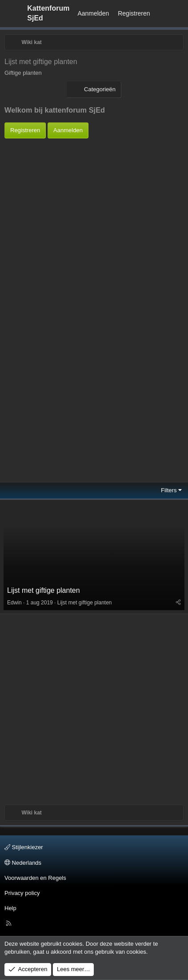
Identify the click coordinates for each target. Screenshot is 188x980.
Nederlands (23, 863)
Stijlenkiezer (24, 847)
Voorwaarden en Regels (35, 878)
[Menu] (12, 13)
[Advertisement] (92, 222)
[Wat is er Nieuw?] (163, 14)
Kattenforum (48, 13)
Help (10, 908)
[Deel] (178, 603)
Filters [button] (169, 490)
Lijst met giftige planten (44, 590)
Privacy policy (22, 893)
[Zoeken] (180, 14)
